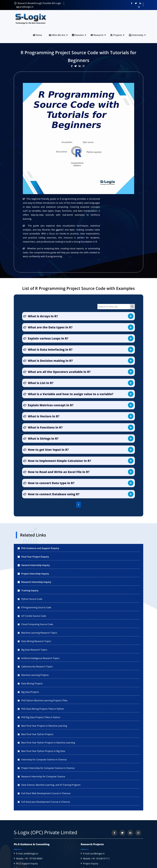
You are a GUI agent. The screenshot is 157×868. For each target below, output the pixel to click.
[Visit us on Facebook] (132, 3)
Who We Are (57, 35)
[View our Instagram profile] (139, 7)
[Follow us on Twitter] (136, 3)
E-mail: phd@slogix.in (27, 854)
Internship (136, 35)
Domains (78, 35)
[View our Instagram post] (84, 66)
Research (97, 35)
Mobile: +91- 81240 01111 (96, 859)
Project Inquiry (91, 864)
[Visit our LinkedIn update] (81, 66)
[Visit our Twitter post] (77, 66)
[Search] (132, 307)
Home (37, 35)
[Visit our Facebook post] (73, 66)
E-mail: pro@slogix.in (94, 854)
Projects (116, 35)
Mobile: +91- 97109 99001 (30, 859)
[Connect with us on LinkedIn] (140, 3)
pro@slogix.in (25, 7)
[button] (78, 316)
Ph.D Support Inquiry (27, 864)
